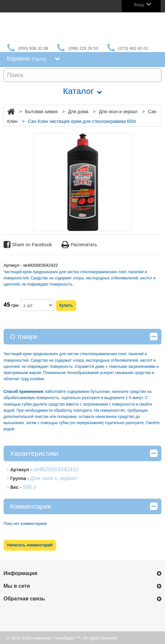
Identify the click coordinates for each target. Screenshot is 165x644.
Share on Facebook (28, 245)
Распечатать (79, 245)
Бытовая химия (41, 112)
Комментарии (84, 506)
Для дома (78, 112)
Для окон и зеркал (118, 112)
